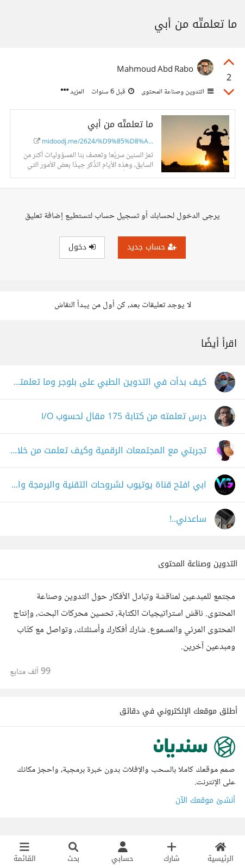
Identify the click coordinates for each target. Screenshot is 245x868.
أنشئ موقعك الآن (205, 800)
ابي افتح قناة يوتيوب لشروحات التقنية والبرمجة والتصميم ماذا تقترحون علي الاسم (108, 485)
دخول (82, 247)
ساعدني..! (188, 519)
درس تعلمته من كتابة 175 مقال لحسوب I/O (124, 417)
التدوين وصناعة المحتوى (177, 92)
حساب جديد (152, 247)
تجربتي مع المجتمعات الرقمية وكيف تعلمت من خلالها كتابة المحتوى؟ (108, 451)
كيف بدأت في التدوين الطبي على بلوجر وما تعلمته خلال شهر (108, 382)
